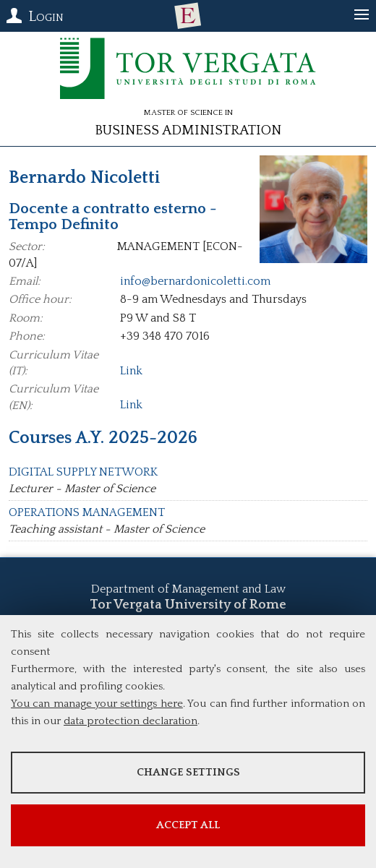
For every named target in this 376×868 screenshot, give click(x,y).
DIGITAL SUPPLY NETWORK (83, 472)
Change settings (188, 772)
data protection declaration (131, 721)
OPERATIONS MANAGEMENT (87, 512)
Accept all (188, 825)
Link (131, 371)
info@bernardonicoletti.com (195, 281)
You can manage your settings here (97, 704)
